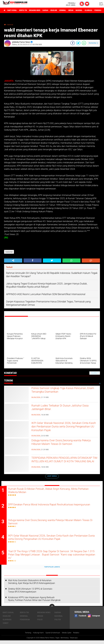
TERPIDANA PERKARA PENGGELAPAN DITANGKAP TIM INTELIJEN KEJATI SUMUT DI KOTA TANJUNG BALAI (65, 463)
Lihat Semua (52, 476)
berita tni (28, 10)
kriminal (76, 10)
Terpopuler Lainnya (52, 570)
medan (86, 10)
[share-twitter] (78, 43)
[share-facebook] (73, 43)
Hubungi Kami (37, 636)
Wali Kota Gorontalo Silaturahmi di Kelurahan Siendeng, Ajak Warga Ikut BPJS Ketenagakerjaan (32, 585)
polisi (40, 623)
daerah (55, 10)
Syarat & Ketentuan (53, 636)
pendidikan (25, 623)
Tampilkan (95, 373)
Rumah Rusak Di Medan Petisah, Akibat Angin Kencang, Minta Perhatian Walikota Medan (53, 491)
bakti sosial (14, 10)
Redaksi (78, 636)
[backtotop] (52, 610)
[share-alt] (13, 260)
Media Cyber (68, 636)
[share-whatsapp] (84, 43)
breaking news (42, 10)
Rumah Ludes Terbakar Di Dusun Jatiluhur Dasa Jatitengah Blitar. (63, 408)
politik (58, 623)
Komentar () (94, 43)
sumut (6, 627)
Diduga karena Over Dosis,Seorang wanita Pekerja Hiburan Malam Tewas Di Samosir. (64, 443)
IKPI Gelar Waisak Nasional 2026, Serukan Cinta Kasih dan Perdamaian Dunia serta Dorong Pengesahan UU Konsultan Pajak (63, 428)
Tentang (26, 636)
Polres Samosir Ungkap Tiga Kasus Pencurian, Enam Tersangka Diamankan (62, 391)
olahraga (7, 623)
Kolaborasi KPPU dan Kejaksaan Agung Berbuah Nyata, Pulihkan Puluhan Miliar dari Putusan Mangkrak (34, 602)
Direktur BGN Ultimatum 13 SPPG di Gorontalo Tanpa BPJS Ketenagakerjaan (30, 594)
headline (65, 10)
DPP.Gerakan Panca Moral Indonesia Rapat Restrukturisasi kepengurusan (51, 508)
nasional (96, 10)
